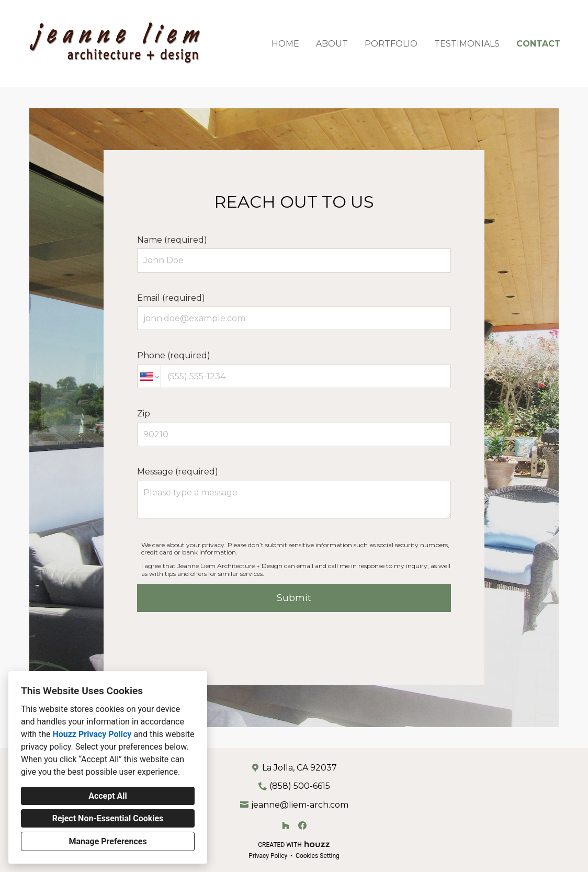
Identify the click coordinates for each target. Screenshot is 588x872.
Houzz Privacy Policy (92, 734)
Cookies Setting (318, 856)
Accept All (108, 796)
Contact (539, 44)
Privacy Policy (268, 856)
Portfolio (391, 44)
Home (285, 44)
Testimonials (467, 44)
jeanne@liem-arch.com (300, 805)
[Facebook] (302, 825)
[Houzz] (286, 825)
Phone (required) (294, 369)
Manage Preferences (108, 841)
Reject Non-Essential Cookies (108, 818)
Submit (294, 598)
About (332, 44)
